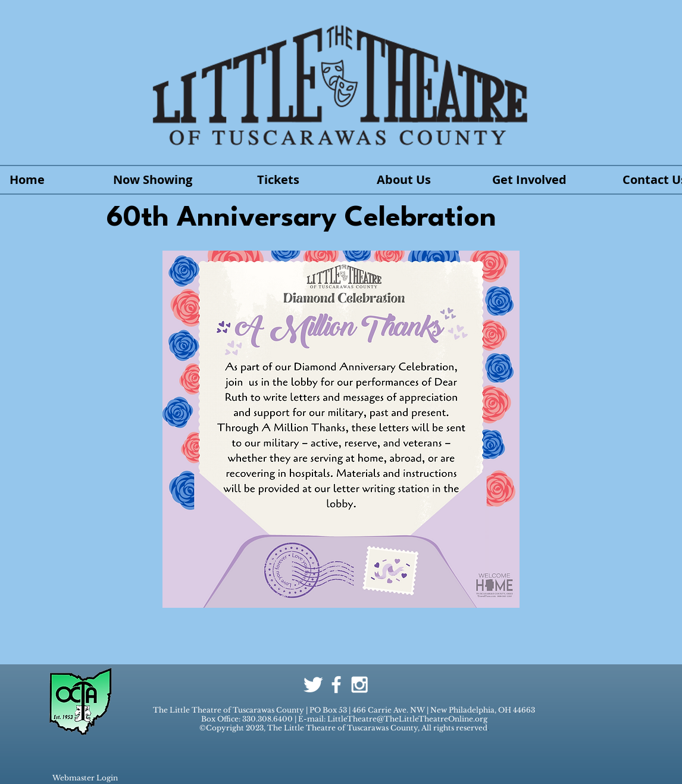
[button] (529, 180)
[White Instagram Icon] (359, 685)
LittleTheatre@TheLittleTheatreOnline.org (407, 719)
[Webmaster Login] (85, 778)
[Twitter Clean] (313, 685)
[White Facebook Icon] (336, 685)
